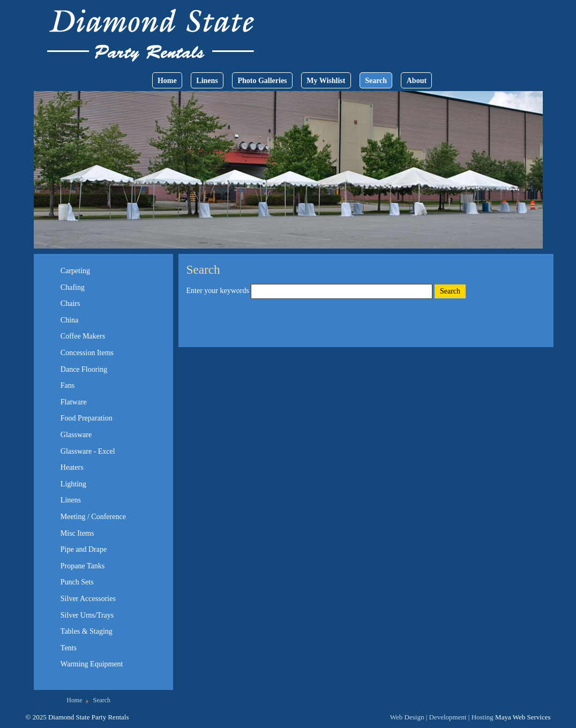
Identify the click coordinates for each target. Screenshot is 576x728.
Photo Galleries (262, 81)
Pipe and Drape (84, 549)
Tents (69, 648)
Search (376, 81)
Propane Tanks (83, 566)
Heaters (72, 467)
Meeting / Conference (93, 517)
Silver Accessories (88, 599)
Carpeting (75, 271)
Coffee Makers (83, 336)
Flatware (74, 402)
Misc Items (77, 533)
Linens (207, 81)
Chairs (70, 303)
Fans (68, 385)
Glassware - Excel (88, 451)
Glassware (76, 435)
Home (167, 81)
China (69, 320)
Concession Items (87, 353)
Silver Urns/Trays (87, 615)
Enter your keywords (219, 291)
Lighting (73, 484)
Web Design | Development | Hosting (442, 717)
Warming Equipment (92, 664)
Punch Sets (77, 582)
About (417, 81)
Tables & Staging (87, 631)
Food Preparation (87, 418)
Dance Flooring (84, 369)
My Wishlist (326, 81)
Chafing (73, 287)
